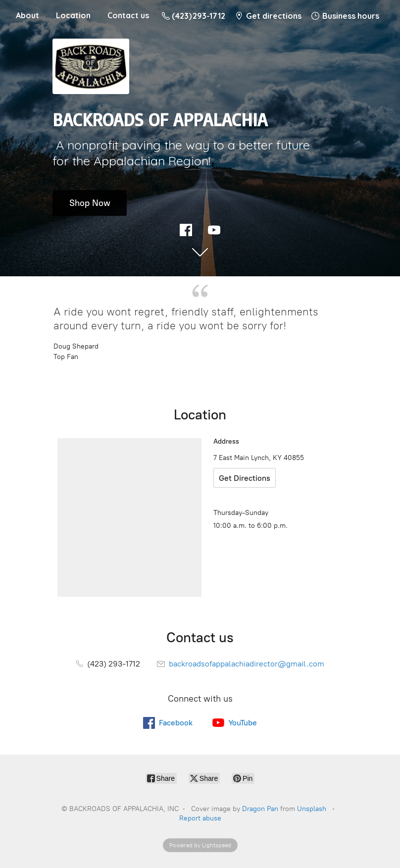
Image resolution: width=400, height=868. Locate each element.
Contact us (128, 15)
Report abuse (200, 818)
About (27, 15)
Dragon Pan (260, 809)
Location (73, 15)
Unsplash (312, 809)
